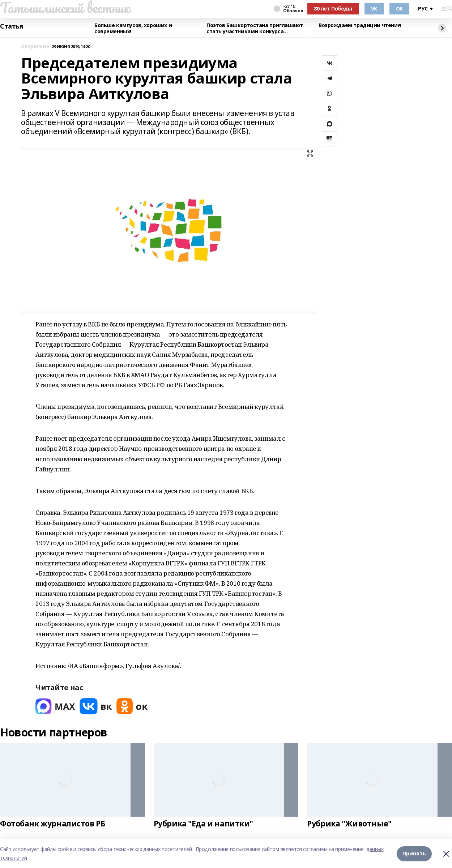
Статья (12, 26)
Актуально (35, 46)
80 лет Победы (333, 8)
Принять (414, 853)
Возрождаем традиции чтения (360, 25)
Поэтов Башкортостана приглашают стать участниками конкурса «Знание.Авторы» (255, 28)
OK (399, 8)
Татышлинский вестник (65, 8)
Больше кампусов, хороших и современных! (133, 28)
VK (374, 8)
